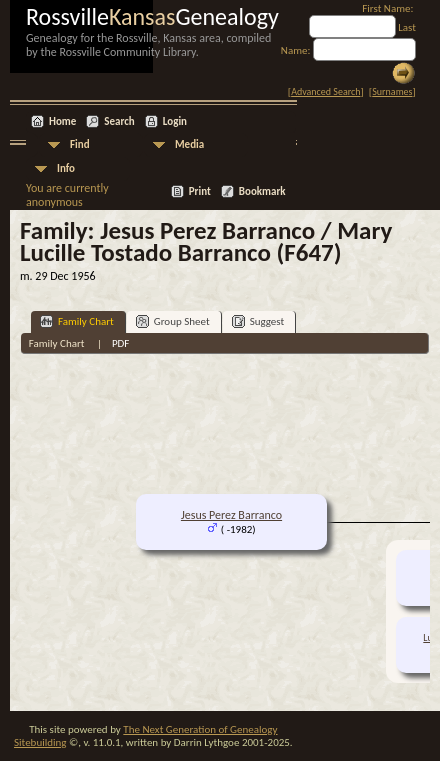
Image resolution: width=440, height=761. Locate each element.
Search (119, 121)
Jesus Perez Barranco (231, 515)
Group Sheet (173, 321)
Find (80, 144)
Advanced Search (325, 91)
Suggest (258, 321)
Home (62, 121)
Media (189, 144)
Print (200, 191)
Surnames (392, 91)
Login (175, 121)
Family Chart (77, 321)
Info (66, 168)
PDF (121, 343)
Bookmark (262, 191)
